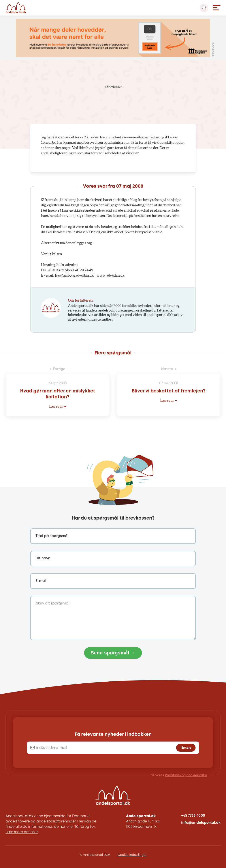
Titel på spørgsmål (52, 536)
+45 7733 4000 (193, 816)
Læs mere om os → (22, 832)
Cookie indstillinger (132, 855)
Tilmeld (186, 748)
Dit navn (43, 558)
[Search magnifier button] (204, 8)
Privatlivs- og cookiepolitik (186, 775)
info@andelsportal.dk (201, 823)
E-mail (41, 581)
